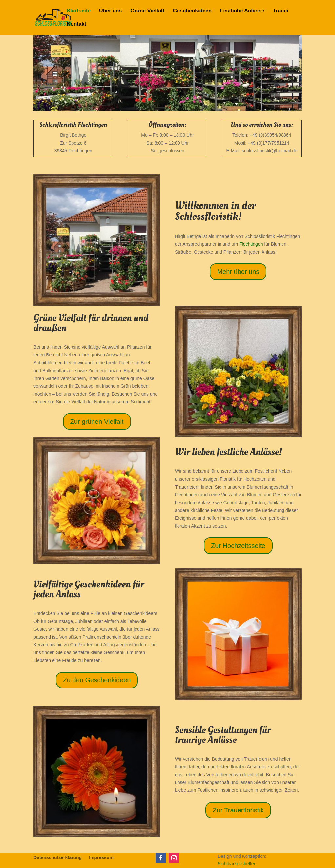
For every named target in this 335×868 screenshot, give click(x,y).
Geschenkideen (192, 11)
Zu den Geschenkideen (97, 680)
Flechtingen (251, 244)
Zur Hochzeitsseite (238, 546)
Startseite (79, 11)
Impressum (101, 858)
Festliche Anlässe (242, 11)
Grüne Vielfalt (147, 11)
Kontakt (76, 24)
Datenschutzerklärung (58, 858)
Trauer (281, 11)
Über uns (110, 11)
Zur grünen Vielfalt (97, 422)
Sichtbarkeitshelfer (236, 864)
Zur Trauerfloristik (238, 810)
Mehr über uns (238, 272)
